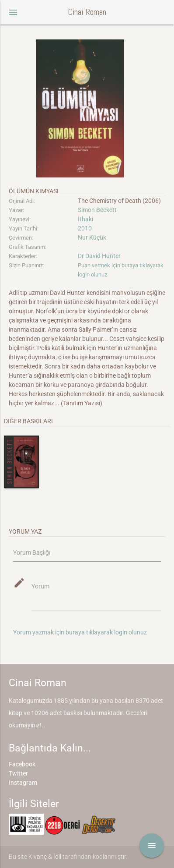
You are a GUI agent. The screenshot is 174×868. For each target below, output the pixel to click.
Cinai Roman (87, 12)
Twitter (18, 773)
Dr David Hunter (99, 256)
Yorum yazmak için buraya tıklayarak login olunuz (80, 632)
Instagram (23, 783)
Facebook (22, 764)
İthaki (85, 219)
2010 (85, 228)
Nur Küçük (92, 237)
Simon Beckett (97, 210)
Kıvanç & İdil (45, 857)
